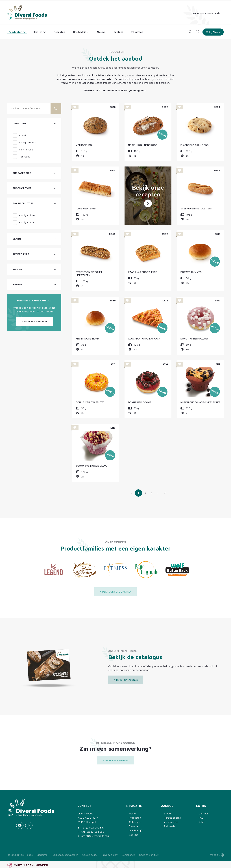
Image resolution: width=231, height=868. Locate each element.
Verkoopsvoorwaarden (65, 855)
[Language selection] (208, 13)
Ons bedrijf (135, 830)
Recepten (135, 826)
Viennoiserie (171, 822)
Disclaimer (43, 855)
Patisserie (170, 826)
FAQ (201, 818)
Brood (167, 813)
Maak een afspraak (34, 321)
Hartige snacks (172, 818)
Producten (135, 818)
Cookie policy (90, 855)
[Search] (190, 32)
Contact (134, 835)
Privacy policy (110, 855)
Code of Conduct (149, 855)
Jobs (201, 822)
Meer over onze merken (115, 592)
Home (132, 813)
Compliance (128, 855)
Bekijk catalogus (126, 680)
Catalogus (135, 822)
